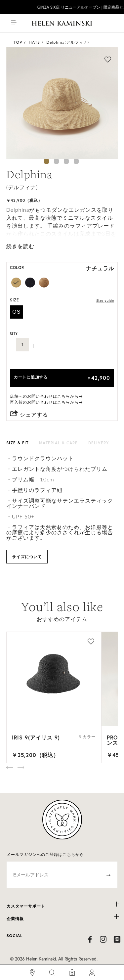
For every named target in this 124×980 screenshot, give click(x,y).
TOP (18, 42)
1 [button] (46, 161)
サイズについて (27, 557)
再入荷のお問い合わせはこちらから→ (46, 402)
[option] (62, 103)
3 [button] (66, 161)
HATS (34, 42)
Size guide (105, 300)
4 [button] (76, 161)
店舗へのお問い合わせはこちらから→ (46, 396)
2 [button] (56, 161)
